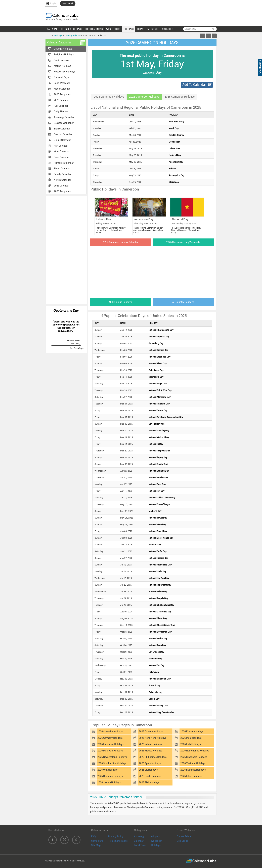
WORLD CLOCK (113, 29)
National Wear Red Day (160, 357)
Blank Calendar (62, 129)
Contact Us (97, 841)
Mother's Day (155, 511)
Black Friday (155, 685)
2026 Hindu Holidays (150, 776)
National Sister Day (158, 618)
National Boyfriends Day (160, 632)
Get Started (68, 4)
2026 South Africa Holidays (112, 763)
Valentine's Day (156, 377)
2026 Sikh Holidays (149, 782)
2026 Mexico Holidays (150, 751)
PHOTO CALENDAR (94, 29)
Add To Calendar (194, 85)
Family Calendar (62, 174)
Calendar (139, 841)
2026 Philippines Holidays (153, 757)
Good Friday (175, 142)
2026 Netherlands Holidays (195, 751)
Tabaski (173, 169)
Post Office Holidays (65, 72)
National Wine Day (157, 524)
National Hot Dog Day (159, 578)
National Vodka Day (158, 639)
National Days (61, 77)
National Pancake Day (159, 404)
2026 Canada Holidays (151, 731)
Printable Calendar (64, 163)
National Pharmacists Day (161, 330)
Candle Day (154, 699)
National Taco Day (157, 645)
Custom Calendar (63, 134)
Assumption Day (177, 175)
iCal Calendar (61, 106)
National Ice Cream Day (160, 585)
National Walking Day (159, 471)
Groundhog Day (156, 343)
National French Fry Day (160, 565)
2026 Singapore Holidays (194, 757)
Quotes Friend (184, 836)
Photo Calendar (62, 169)
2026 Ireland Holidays (150, 744)
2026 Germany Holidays (110, 738)
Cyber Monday (156, 692)
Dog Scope (182, 841)
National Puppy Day (158, 457)
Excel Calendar (62, 157)
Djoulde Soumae (177, 135)
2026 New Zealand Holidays (112, 757)
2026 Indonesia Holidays (110, 744)
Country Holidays (73, 36)
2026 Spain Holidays (150, 763)
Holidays (58, 36)
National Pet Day (157, 491)
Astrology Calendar (64, 117)
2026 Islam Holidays (191, 776)
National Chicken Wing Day (161, 605)
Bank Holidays (61, 60)
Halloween (154, 672)
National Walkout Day (159, 437)
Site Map (96, 845)
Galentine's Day (156, 370)
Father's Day (155, 545)
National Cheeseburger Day (162, 625)
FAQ (93, 836)
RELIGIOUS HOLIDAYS (71, 29)
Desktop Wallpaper (64, 123)
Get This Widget (77, 348)
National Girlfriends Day (160, 612)
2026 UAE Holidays (107, 770)
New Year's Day (177, 122)
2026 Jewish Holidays (109, 782)
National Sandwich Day (160, 679)
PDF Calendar (61, 146)
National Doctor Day (158, 464)
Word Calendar (62, 151)
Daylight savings (157, 424)
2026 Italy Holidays (191, 744)
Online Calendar (62, 140)
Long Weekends (62, 83)
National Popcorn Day (159, 337)
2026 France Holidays (192, 731)
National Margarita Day (160, 397)
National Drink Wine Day (160, 390)
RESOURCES (167, 29)
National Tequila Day (158, 598)
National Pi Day (156, 444)
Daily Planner (61, 112)
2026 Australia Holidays (110, 731)
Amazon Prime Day (158, 592)
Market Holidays (62, 66)
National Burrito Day (158, 478)
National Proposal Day (159, 451)
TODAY (140, 29)
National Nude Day (157, 571)
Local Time (140, 845)
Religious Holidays (64, 55)
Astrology (139, 836)
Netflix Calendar (62, 180)
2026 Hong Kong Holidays (153, 738)
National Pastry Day (158, 706)
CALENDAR (52, 29)
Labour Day (174, 148)
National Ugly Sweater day (161, 712)
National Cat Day (157, 665)
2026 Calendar (62, 100)
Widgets (155, 836)
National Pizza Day (158, 363)
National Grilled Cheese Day (162, 498)
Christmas (174, 182)
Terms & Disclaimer (118, 841)
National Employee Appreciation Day (166, 417)
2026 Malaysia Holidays (110, 751)
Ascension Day (176, 162)
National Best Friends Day (161, 538)
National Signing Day (158, 350)
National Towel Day (158, 518)
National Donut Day (158, 531)
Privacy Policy (116, 836)
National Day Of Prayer (160, 504)
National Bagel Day (158, 384)
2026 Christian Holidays (110, 776)
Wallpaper (156, 841)
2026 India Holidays (191, 738)
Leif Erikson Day (156, 652)
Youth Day (174, 128)
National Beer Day (157, 484)
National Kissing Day (158, 558)
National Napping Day (159, 431)
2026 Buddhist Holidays (193, 770)
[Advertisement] (66, 250)
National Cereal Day (158, 410)
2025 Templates (62, 191)
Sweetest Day (155, 659)
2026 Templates (62, 94)
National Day (175, 155)
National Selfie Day (158, 551)
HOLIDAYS (129, 29)
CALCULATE (152, 29)
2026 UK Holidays (148, 770)
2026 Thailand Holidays (193, 763)
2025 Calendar (62, 186)
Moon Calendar (62, 89)
